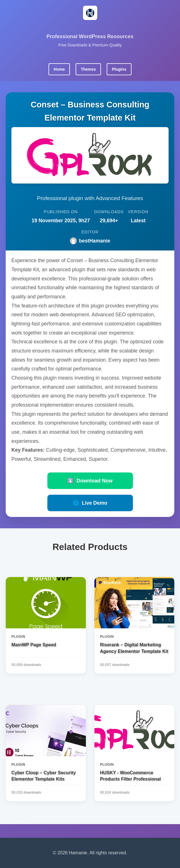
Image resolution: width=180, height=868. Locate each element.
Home (59, 69)
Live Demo (90, 503)
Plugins (119, 69)
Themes (88, 69)
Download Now (90, 481)
